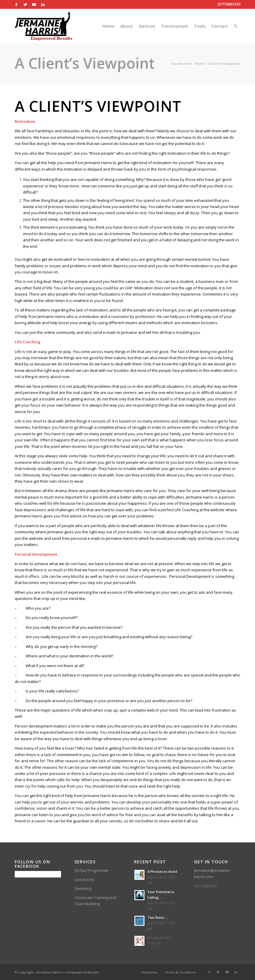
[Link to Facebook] (16, 4)
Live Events (85, 880)
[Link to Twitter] (25, 4)
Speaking (83, 888)
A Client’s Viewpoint (85, 63)
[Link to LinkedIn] (43, 4)
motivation (98, 310)
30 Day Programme (92, 870)
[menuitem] (108, 26)
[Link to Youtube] (34, 4)
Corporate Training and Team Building (95, 901)
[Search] (236, 26)
